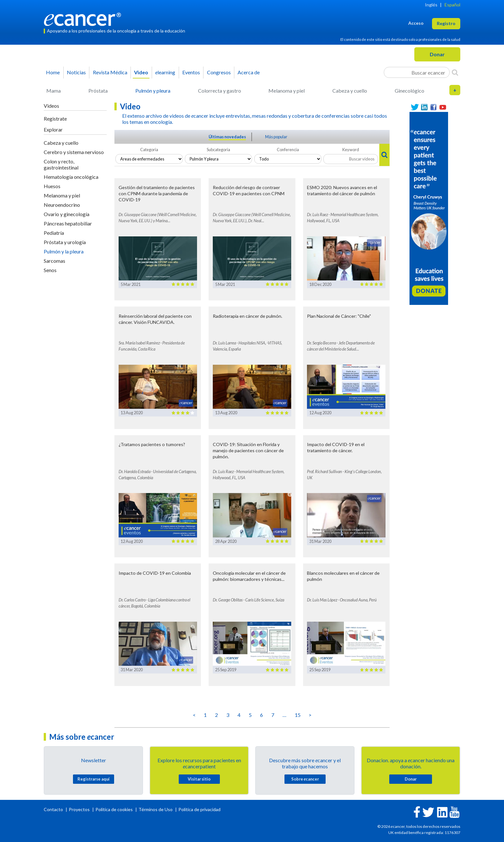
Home (53, 72)
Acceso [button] (416, 23)
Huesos (52, 186)
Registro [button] (446, 23)
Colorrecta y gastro (220, 91)
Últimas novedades (227, 137)
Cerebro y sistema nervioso (74, 152)
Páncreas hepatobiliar (68, 223)
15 (298, 715)
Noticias (76, 72)
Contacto (54, 809)
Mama (54, 91)
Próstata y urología (65, 242)
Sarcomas (54, 261)
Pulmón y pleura (153, 91)
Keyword (351, 150)
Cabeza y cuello (350, 91)
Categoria (149, 150)
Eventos (191, 72)
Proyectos (80, 809)
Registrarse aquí (94, 779)
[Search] (455, 72)
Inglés (431, 5)
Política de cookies (114, 809)
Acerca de (249, 72)
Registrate (55, 119)
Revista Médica (110, 72)
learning (165, 72)
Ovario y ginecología (67, 214)
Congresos (219, 72)
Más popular (276, 137)
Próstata (98, 91)
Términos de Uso (156, 809)
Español (452, 5)
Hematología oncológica (71, 177)
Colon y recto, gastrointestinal (61, 164)
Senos (50, 270)
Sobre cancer (305, 779)
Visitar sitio (199, 779)
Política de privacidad (199, 809)
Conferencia (288, 150)
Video (141, 72)
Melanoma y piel (287, 91)
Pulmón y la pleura (64, 251)
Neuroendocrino (62, 205)
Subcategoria (218, 150)
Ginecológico (410, 91)
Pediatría (54, 233)
